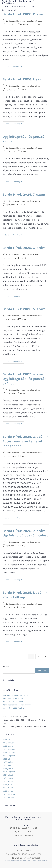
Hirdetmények (27, 25)
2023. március (9, 794)
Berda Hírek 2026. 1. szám (24, 79)
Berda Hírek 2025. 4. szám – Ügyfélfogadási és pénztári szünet (25, 379)
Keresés (6, 666)
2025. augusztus (9, 756)
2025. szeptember (10, 752)
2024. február (8, 775)
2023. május (8, 791)
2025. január (8, 768)
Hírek (32, 6)
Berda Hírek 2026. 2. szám (24, 14)
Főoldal (5, 6)
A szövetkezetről (19, 6)
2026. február (8, 743)
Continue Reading (15, 66)
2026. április (8, 740)
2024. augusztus (9, 772)
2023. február (8, 797)
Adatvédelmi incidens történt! (15, 695)
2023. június (8, 788)
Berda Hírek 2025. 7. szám (24, 195)
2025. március (9, 765)
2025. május (8, 762)
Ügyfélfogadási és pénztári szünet (17, 705)
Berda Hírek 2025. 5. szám (24, 309)
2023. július (8, 785)
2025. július (8, 759)
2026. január (8, 746)
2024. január (8, 778)
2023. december (9, 781)
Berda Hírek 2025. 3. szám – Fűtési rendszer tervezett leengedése (25, 441)
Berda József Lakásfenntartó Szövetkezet (24, 21)
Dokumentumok (9, 10)
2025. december (9, 749)
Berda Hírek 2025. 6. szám (24, 248)
